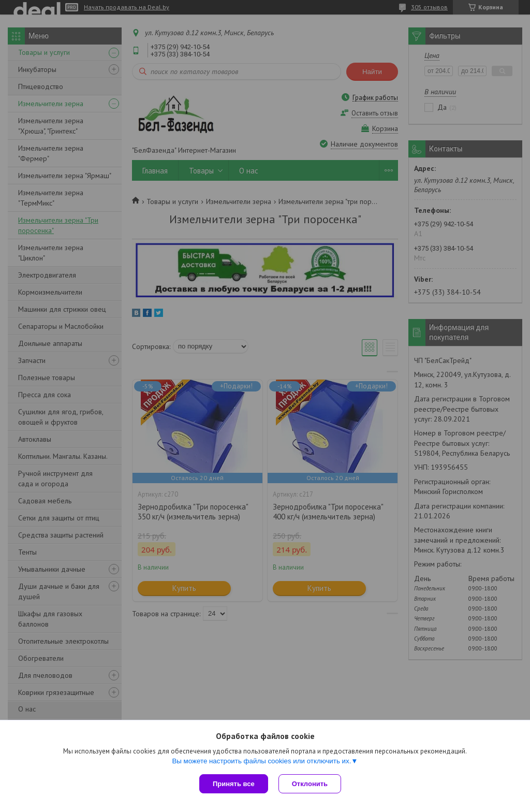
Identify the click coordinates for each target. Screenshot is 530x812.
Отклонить (310, 784)
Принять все (234, 784)
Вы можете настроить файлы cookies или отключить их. (261, 761)
